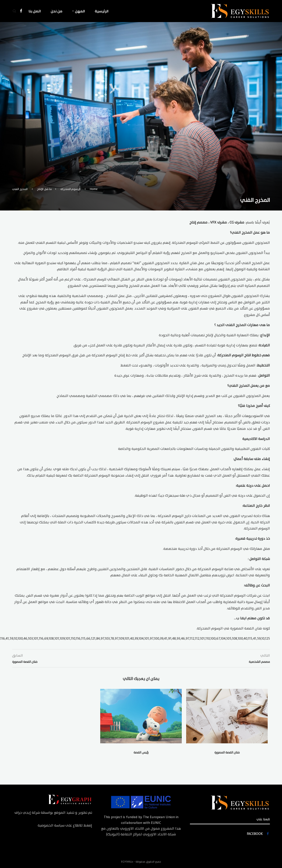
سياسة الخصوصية (51, 825)
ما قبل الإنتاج (44, 189)
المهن (80, 11)
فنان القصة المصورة (227, 752)
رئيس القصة (141, 752)
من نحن (57, 11)
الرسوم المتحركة (70, 189)
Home (94, 189)
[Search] (14, 11)
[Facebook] (21, 11)
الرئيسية (102, 11)
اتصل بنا (35, 11)
